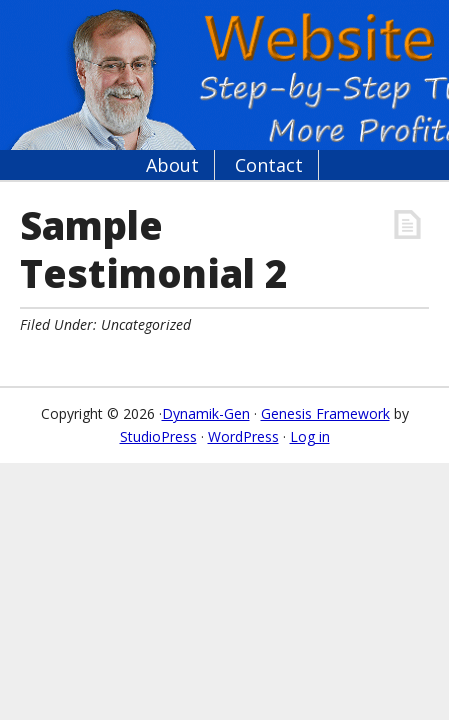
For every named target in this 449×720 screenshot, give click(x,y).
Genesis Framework (325, 413)
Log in (310, 436)
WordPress (243, 436)
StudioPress (158, 436)
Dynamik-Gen (206, 413)
